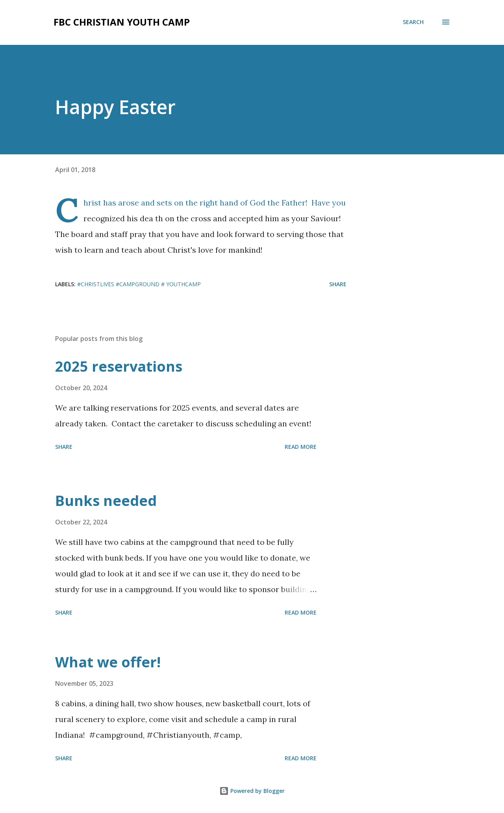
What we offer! (108, 662)
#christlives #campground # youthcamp (139, 284)
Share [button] (338, 284)
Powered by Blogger (252, 791)
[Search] (413, 22)
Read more (301, 447)
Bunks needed (106, 501)
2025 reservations (119, 366)
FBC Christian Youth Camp (122, 22)
